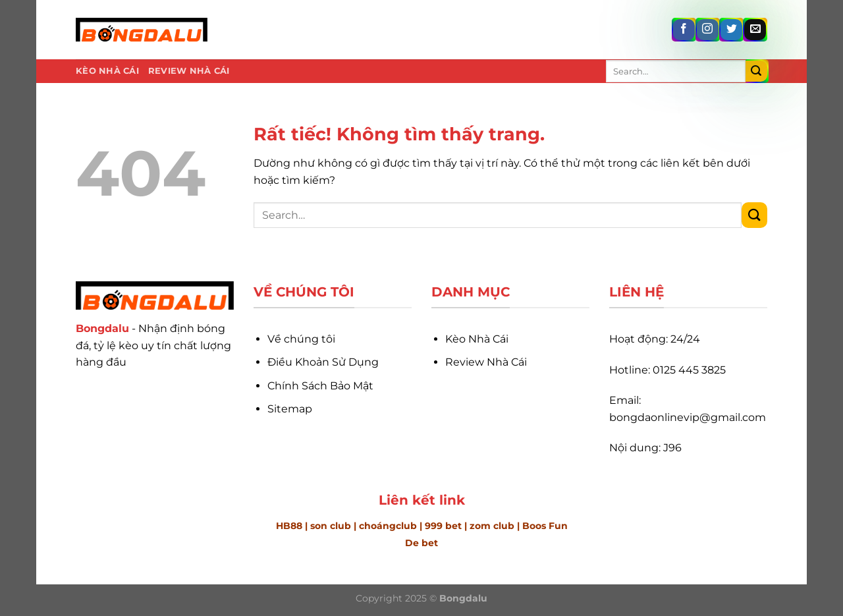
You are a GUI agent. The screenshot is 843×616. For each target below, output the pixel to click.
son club (331, 526)
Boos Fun (545, 526)
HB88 (289, 526)
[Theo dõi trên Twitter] (731, 30)
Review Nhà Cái (189, 71)
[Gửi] (756, 71)
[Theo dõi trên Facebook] (684, 30)
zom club (493, 526)
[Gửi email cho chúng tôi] (755, 30)
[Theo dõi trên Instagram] (708, 30)
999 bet (443, 526)
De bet (421, 543)
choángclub (388, 526)
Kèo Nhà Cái (107, 71)
